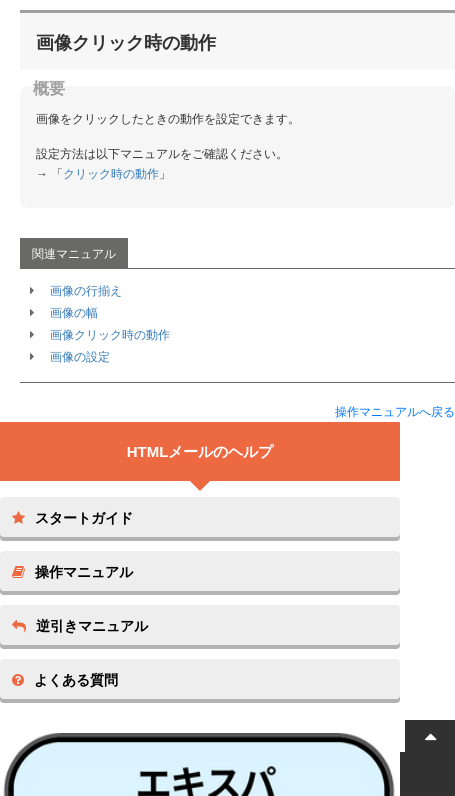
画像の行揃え (86, 291)
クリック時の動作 (111, 174)
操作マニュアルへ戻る (395, 412)
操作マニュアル (72, 572)
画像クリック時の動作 (110, 335)
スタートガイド (72, 518)
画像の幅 (74, 313)
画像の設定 (80, 357)
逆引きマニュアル (80, 626)
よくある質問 (65, 680)
